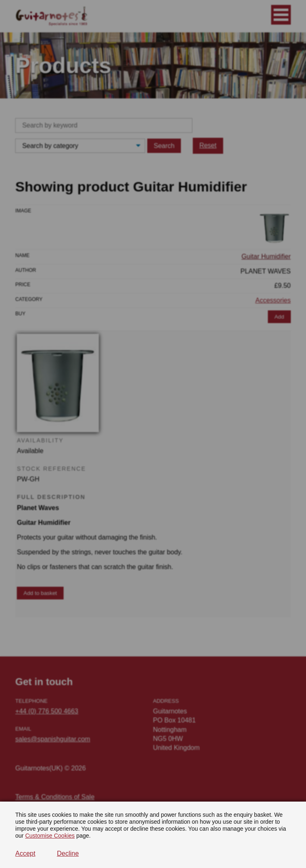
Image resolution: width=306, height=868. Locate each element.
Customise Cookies (50, 836)
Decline (68, 853)
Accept (25, 853)
